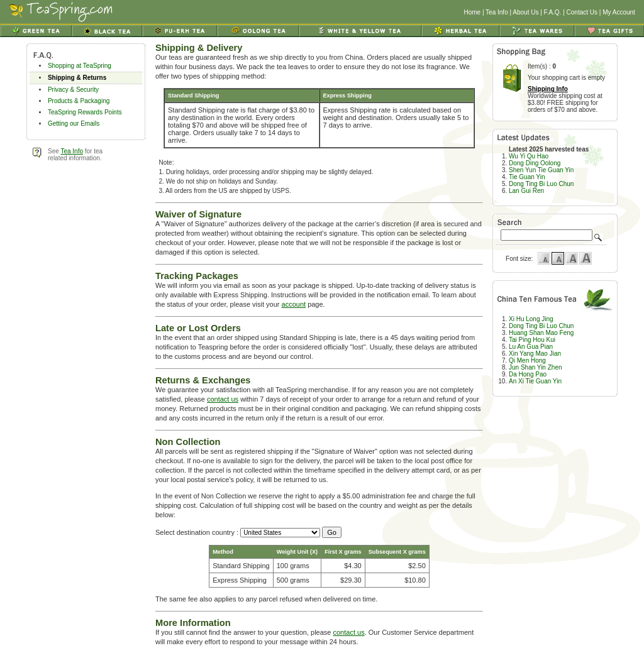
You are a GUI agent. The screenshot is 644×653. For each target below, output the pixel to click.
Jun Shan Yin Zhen (536, 367)
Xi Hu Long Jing (531, 319)
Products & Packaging (79, 101)
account (294, 304)
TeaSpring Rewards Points (85, 112)
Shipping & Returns (77, 78)
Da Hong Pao (528, 374)
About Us (525, 12)
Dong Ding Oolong (535, 163)
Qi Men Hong (527, 360)
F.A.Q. (553, 12)
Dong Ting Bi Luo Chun (541, 184)
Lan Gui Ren (526, 191)
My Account (619, 12)
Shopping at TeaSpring (80, 66)
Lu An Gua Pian (531, 347)
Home (472, 12)
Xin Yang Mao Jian (535, 354)
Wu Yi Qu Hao (529, 156)
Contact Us (582, 12)
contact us (223, 399)
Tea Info (497, 12)
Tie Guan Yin (527, 177)
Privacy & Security (73, 90)
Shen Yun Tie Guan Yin (541, 170)
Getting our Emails (74, 123)
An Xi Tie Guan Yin (535, 381)
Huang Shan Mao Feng (541, 333)
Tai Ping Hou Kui (532, 340)
